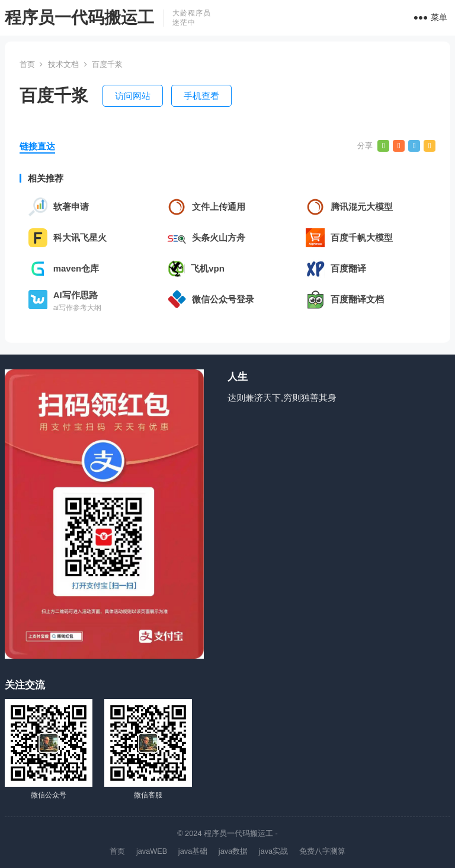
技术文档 (63, 64)
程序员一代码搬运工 (79, 17)
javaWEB (152, 851)
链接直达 (37, 146)
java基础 (193, 851)
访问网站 (133, 96)
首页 (27, 64)
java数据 (233, 851)
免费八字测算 (322, 851)
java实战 (273, 851)
